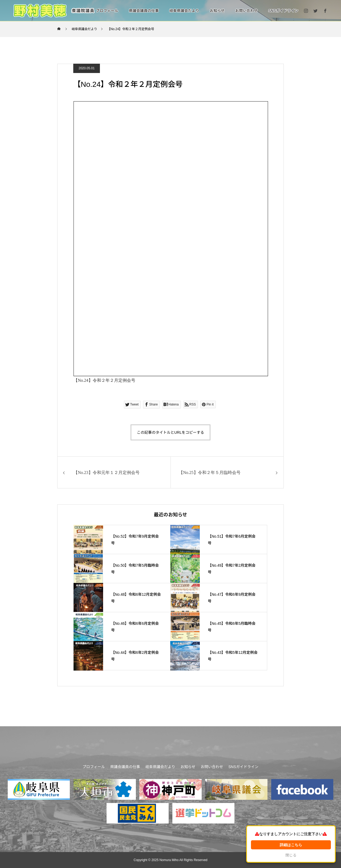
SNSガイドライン (283, 11)
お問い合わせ (246, 11)
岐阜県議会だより (184, 11)
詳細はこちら (291, 845)
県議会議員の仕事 (144, 11)
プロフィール (107, 11)
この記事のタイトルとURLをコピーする (170, 432)
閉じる (291, 855)
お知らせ (217, 11)
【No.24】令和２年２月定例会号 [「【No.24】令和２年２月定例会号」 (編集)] (104, 380)
